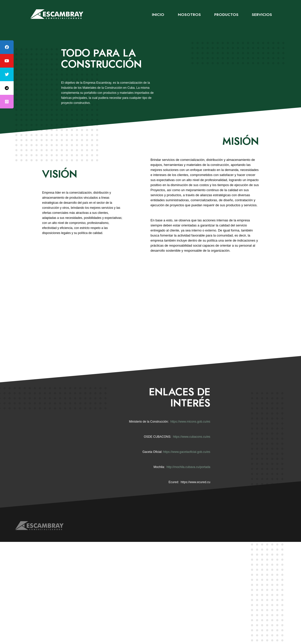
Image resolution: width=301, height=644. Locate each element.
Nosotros (189, 15)
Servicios (262, 15)
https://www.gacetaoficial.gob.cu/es (187, 452)
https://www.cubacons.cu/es (191, 437)
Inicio (158, 15)
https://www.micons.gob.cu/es (190, 422)
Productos (226, 15)
